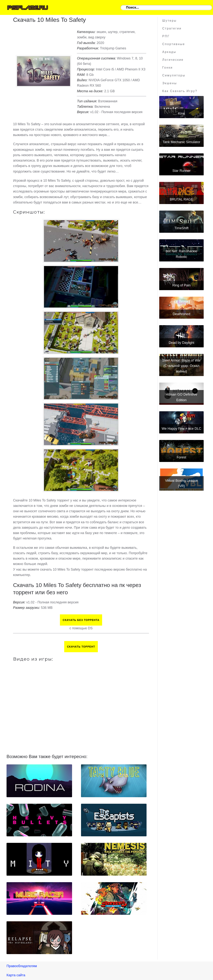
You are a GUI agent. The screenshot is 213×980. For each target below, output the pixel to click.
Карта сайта (16, 975)
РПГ (166, 36)
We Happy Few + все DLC (182, 429)
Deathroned (181, 314)
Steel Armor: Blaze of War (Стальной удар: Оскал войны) (181, 366)
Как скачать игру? (180, 91)
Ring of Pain (181, 285)
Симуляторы (174, 75)
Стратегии (172, 28)
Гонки (167, 68)
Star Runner (182, 171)
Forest (182, 457)
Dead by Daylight (182, 343)
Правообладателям (22, 966)
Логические (173, 60)
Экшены (170, 83)
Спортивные (174, 44)
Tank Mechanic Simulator (182, 142)
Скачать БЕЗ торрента (81, 620)
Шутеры (169, 21)
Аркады (169, 52)
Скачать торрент (81, 647)
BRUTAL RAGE (182, 199)
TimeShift (181, 228)
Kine (181, 113)
